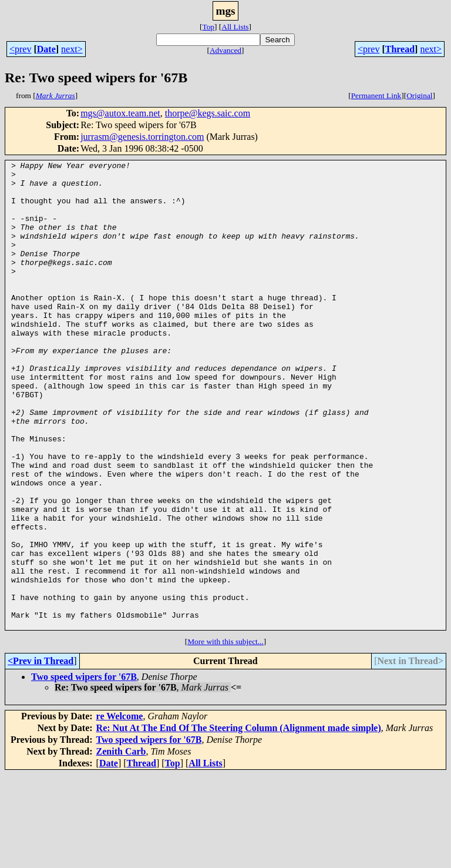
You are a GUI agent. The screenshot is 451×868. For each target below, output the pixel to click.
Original (419, 95)
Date (46, 49)
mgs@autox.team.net (120, 113)
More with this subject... (225, 735)
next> (72, 49)
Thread (400, 49)
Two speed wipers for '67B (84, 770)
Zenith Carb (121, 845)
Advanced (225, 50)
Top (208, 27)
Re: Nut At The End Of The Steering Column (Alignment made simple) (239, 821)
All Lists (235, 27)
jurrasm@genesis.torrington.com (142, 137)
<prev (20, 49)
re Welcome (120, 810)
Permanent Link (376, 95)
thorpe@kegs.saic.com (208, 113)
